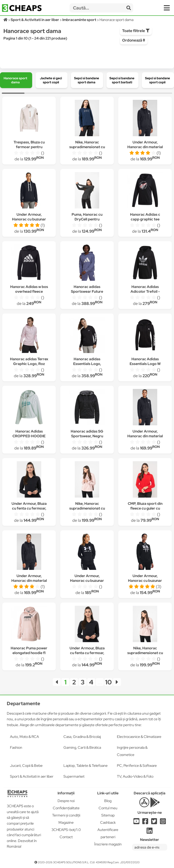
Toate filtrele (136, 31)
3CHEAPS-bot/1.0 (66, 830)
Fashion (16, 748)
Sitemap (108, 815)
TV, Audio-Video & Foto (135, 776)
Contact (66, 837)
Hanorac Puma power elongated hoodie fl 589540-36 (29, 653)
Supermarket (74, 776)
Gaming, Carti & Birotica (82, 748)
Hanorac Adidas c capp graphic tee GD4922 (145, 219)
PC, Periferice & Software (137, 766)
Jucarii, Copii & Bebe (26, 766)
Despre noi (66, 801)
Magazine (66, 822)
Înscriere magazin (108, 844)
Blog (108, 801)
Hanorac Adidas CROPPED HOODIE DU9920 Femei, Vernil (29, 436)
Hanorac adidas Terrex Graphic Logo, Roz (29, 361)
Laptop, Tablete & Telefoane (86, 766)
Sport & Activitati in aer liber (32, 776)
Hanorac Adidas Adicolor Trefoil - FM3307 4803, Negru (145, 291)
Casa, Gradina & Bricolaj (82, 737)
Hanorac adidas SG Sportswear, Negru (87, 434)
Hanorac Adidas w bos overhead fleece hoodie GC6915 (29, 291)
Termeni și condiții (66, 815)
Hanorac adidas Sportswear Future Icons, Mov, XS (87, 291)
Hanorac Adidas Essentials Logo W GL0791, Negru (145, 364)
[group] (16, 80)
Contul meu (108, 808)
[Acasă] (6, 20)
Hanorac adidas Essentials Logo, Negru (87, 364)
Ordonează (134, 40)
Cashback (108, 822)
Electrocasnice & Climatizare (139, 737)
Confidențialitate (66, 808)
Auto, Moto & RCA (24, 737)
